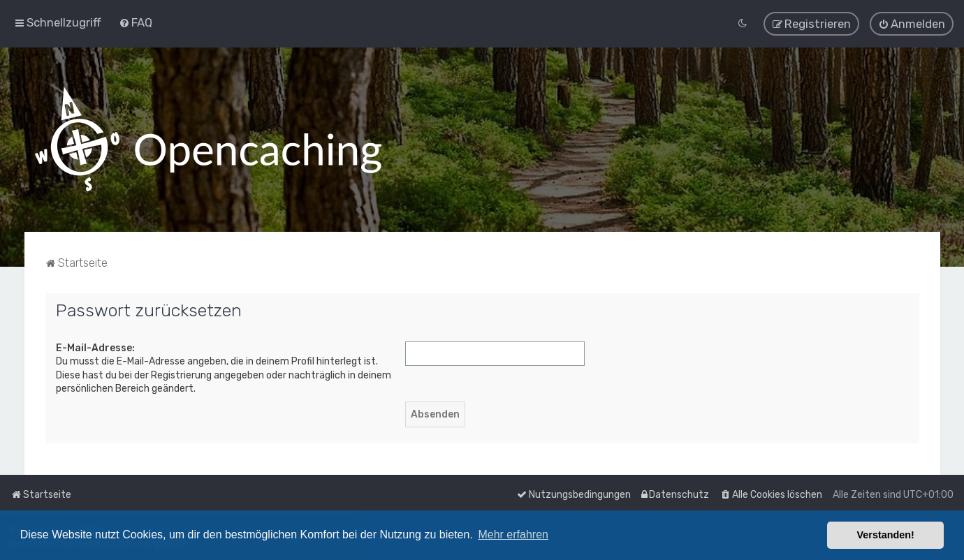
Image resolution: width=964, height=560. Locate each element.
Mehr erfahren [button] (513, 535)
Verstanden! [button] (886, 535)
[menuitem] (136, 22)
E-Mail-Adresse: (95, 347)
